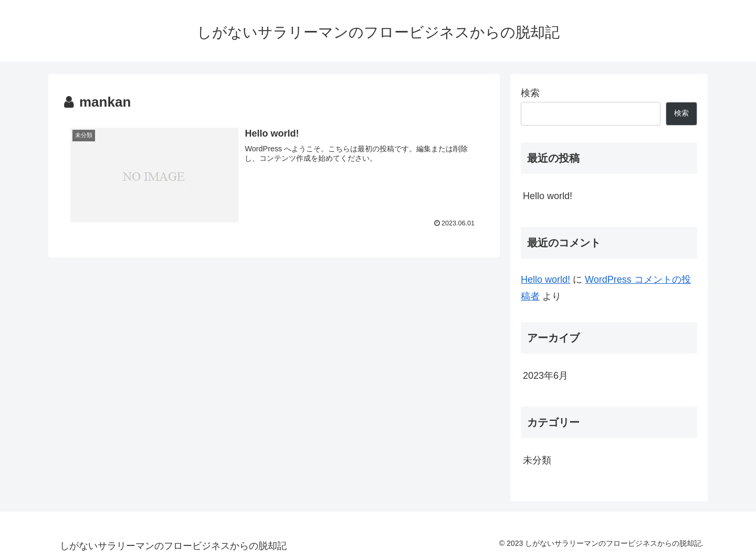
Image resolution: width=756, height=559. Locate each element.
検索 (530, 93)
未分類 (537, 460)
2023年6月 (545, 376)
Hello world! (548, 196)
